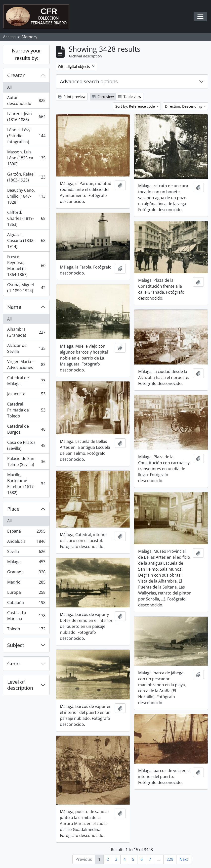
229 (170, 859)
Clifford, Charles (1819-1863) (26, 218)
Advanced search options (89, 81)
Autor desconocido (26, 100)
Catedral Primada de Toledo (26, 410)
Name (14, 307)
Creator (16, 75)
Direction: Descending (184, 106)
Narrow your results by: (26, 54)
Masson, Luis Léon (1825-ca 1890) (26, 158)
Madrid (26, 583)
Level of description (20, 685)
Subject (16, 645)
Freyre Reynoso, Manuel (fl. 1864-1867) (26, 266)
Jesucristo (26, 395)
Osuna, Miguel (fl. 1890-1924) (26, 288)
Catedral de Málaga (26, 381)
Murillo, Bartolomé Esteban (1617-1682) (26, 484)
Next (184, 859)
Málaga (26, 563)
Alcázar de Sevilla (26, 348)
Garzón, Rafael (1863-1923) (26, 177)
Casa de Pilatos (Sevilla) (26, 445)
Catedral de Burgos (26, 429)
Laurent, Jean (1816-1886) (26, 117)
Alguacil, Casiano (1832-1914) (26, 240)
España (26, 532)
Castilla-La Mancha (26, 616)
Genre (14, 663)
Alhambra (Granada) (26, 332)
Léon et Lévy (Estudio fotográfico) (26, 136)
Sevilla (26, 553)
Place (13, 509)
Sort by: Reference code (136, 106)
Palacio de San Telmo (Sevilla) (26, 461)
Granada (26, 573)
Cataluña (26, 604)
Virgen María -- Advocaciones (26, 365)
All (9, 87)
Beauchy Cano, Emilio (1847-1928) (26, 196)
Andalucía (26, 542)
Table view (130, 97)
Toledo (26, 630)
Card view (103, 97)
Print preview (72, 97)
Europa (26, 593)
